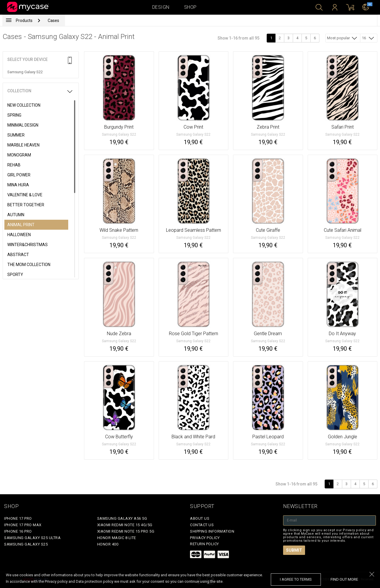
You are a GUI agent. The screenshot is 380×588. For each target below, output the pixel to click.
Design (161, 7)
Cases (53, 21)
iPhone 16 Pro (18, 531)
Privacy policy (205, 538)
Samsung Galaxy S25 (26, 544)
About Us (200, 518)
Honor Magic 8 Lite (117, 538)
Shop (190, 7)
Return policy (204, 544)
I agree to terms (296, 579)
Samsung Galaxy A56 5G (122, 518)
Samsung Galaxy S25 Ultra (32, 538)
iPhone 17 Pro (18, 518)
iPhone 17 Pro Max (23, 525)
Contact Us (202, 525)
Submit (294, 550)
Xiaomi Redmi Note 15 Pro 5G (126, 531)
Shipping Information (212, 531)
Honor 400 (108, 544)
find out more (344, 579)
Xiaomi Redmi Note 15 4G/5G (125, 525)
